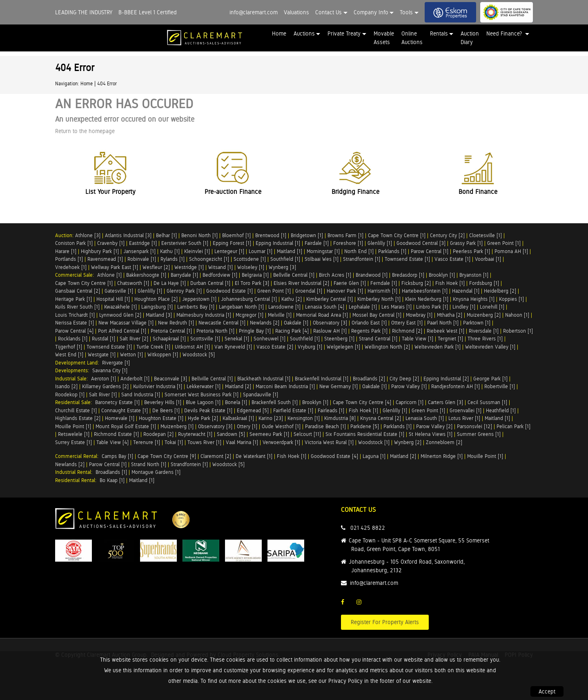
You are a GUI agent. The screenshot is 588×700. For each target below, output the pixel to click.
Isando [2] (66, 386)
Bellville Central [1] (294, 275)
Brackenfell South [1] (275, 402)
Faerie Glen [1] (350, 283)
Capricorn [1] (410, 402)
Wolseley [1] (251, 267)
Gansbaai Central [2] (78, 291)
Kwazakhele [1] (120, 307)
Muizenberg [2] (484, 315)
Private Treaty (344, 33)
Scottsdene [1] (250, 259)
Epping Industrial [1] (278, 243)
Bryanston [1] (474, 275)
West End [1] (69, 354)
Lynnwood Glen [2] (120, 315)
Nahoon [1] (517, 315)
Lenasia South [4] (325, 307)
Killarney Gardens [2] (105, 386)
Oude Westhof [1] (281, 426)
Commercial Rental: (78, 456)
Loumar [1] (261, 251)
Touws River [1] (204, 442)
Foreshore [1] (348, 243)
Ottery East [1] (407, 323)
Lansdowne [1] (284, 307)
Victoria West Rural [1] (329, 442)
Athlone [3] (88, 235)
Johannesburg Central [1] (249, 299)
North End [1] (359, 251)
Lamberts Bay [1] (196, 307)
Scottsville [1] (205, 339)
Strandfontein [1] (362, 259)
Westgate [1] (102, 354)
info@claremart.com (254, 12)
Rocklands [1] (73, 339)
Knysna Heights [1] (474, 299)
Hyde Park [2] (203, 418)
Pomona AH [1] (511, 251)
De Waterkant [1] (254, 456)
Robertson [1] (518, 331)
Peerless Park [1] (471, 251)
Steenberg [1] (339, 339)
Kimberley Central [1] (330, 299)
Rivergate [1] (116, 363)
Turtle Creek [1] (153, 347)
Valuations (296, 12)
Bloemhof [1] (236, 235)
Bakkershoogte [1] (146, 275)
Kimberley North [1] (379, 299)
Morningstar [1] (323, 251)
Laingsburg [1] (157, 307)
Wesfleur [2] (156, 267)
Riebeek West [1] (445, 331)
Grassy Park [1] (466, 243)
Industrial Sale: (73, 379)
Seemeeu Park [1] (269, 434)
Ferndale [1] (384, 283)
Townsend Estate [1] (407, 259)
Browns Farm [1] (345, 235)
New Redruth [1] (176, 323)
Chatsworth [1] (133, 283)
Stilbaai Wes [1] (322, 259)
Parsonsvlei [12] (474, 426)
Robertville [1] (500, 386)
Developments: (74, 370)
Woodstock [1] (374, 442)
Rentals (439, 33)
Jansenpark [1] (139, 251)
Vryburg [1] (310, 347)
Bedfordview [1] (220, 275)
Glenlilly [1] (380, 243)
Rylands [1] (173, 259)
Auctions (304, 33)
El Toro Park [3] (252, 283)
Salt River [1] (103, 394)
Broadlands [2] (369, 379)
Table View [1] (418, 339)
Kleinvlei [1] (197, 251)
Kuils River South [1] (77, 307)
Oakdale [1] (296, 323)
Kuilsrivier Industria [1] (158, 386)
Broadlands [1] (111, 472)
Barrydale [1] (184, 275)
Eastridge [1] (143, 243)
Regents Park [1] (369, 331)
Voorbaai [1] (488, 259)
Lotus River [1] (464, 418)
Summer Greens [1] (479, 434)
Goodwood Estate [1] (229, 291)
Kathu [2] (292, 299)
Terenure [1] (147, 442)
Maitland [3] (159, 315)
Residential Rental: (77, 480)
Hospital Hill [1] (113, 299)
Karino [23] (271, 418)
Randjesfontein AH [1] (455, 386)
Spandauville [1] (261, 394)
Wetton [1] (131, 354)
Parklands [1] (392, 251)
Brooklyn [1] (442, 275)
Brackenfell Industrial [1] (322, 379)
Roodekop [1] (70, 394)
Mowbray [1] (419, 315)
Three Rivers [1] (485, 339)
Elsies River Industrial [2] (301, 283)
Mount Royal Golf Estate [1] (126, 426)
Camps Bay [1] (117, 456)
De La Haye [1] (170, 283)
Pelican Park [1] (513, 426)
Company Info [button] (371, 12)
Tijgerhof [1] (69, 347)
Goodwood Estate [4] (334, 456)
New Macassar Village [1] (126, 323)
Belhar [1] (166, 235)
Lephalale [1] (363, 307)
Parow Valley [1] (409, 386)
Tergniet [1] (450, 339)
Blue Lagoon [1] (203, 402)
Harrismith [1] (382, 291)
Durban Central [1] (210, 283)
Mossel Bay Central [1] (377, 315)
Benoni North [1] (199, 235)
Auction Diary (470, 38)
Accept (547, 691)
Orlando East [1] (369, 323)
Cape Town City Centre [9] (167, 456)
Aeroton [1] (104, 379)
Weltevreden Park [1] (438, 347)
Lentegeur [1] (229, 251)
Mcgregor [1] (249, 315)
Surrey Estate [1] (73, 442)
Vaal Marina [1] (242, 442)
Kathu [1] (170, 251)
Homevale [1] (120, 418)
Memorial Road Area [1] (322, 315)
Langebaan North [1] (241, 307)
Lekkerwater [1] (204, 386)
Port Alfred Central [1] (122, 331)
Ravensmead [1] (105, 259)
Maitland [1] (290, 251)
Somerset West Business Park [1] (202, 394)
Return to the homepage (85, 131)
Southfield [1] (285, 259)
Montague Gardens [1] (156, 472)
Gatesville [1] (119, 291)
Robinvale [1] (142, 259)
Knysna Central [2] (381, 418)
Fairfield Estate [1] (293, 410)
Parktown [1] (477, 323)
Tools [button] (406, 12)
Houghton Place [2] (156, 299)
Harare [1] (66, 251)
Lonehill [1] (492, 307)
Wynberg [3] (282, 267)
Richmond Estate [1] (116, 434)
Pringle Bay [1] (255, 331)
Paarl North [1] (443, 323)
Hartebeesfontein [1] (425, 291)
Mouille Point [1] (73, 426)
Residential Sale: (75, 402)
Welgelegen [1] (343, 347)
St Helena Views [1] (431, 434)
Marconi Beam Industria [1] (285, 386)
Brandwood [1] (372, 275)
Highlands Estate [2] (78, 418)
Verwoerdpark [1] (281, 442)
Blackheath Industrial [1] (264, 379)
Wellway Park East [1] (115, 267)
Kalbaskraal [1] (238, 418)
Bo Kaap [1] (112, 480)
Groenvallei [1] (465, 410)
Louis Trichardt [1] (75, 315)
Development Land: (79, 363)
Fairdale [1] (317, 243)
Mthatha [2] (450, 315)
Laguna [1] (374, 456)
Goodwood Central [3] (421, 243)
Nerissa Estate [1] (75, 323)
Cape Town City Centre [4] (362, 402)
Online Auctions (412, 38)
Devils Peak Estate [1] (208, 410)
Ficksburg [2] (416, 283)
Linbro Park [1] (432, 307)
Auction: (65, 235)
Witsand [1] (220, 267)
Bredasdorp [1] (408, 275)
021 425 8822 (368, 528)
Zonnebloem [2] (444, 442)
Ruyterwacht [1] (195, 434)
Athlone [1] (109, 275)
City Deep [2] (404, 379)
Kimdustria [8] (340, 418)
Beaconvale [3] (170, 379)
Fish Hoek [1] (450, 283)
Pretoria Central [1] (171, 331)
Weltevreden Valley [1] (490, 347)
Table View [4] (112, 442)
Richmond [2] (407, 331)
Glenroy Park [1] (184, 291)
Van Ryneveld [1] (233, 347)
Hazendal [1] (466, 291)
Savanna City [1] (110, 370)
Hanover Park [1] (345, 291)
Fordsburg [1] (484, 283)
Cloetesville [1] (486, 235)
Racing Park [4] (292, 331)
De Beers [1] (166, 410)
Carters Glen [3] (445, 402)
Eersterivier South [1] (185, 243)
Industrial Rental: (75, 472)
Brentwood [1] (271, 235)
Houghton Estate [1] (161, 418)
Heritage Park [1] (73, 299)
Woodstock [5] (199, 354)
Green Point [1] (504, 243)
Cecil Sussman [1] (487, 402)
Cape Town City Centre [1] (397, 235)
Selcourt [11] (307, 434)
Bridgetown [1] (307, 235)
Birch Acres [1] (335, 275)
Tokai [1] (174, 442)
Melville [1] (280, 315)
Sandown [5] (231, 434)
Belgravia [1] (255, 275)
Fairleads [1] (331, 410)
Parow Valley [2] (434, 426)
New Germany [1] (339, 386)
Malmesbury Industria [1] (204, 315)
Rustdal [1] (104, 339)
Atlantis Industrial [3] (128, 235)
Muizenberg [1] (177, 426)
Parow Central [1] (430, 251)
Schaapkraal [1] (169, 339)
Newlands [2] (265, 323)
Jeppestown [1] (199, 299)
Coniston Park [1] (74, 243)
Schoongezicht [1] (209, 259)
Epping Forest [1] (232, 243)
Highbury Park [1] (100, 251)
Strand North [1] (149, 464)
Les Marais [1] (396, 307)
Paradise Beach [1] (325, 426)
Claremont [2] (216, 456)
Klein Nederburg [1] (427, 299)
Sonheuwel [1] (269, 339)
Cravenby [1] (111, 243)
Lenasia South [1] (425, 418)
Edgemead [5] (253, 410)
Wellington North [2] (387, 347)
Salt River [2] (134, 339)
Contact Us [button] (329, 12)
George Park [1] (490, 379)
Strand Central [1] (378, 339)
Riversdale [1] (484, 331)
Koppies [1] (511, 299)
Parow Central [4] (74, 331)
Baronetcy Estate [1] (117, 402)
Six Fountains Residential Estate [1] (365, 434)
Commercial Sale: (76, 275)
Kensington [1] (304, 418)
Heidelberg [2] (500, 291)
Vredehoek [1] (71, 267)
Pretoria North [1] (215, 331)
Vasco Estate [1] (452, 259)
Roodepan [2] (158, 434)
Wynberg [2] (408, 442)
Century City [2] (447, 235)
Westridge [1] (189, 267)
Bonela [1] (236, 402)
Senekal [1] (237, 339)
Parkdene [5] (365, 426)
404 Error (107, 84)
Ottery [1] (247, 426)
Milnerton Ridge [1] (442, 456)
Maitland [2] (238, 386)
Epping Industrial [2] (446, 379)
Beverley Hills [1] (163, 402)
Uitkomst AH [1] (192, 347)
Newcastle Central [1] (222, 323)
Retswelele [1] (74, 434)
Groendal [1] (309, 291)
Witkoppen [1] (163, 354)
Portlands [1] (69, 259)
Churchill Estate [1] (76, 410)
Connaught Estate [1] (125, 410)
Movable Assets (384, 38)
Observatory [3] (330, 323)
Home (279, 33)
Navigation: (67, 84)
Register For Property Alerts (385, 622)
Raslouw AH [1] (330, 331)
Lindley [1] (464, 307)
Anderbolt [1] (135, 379)
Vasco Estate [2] (275, 347)
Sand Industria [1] (141, 394)
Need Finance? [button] (505, 33)
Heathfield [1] (501, 410)
